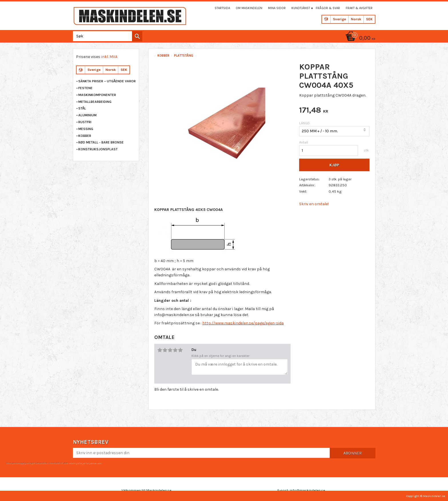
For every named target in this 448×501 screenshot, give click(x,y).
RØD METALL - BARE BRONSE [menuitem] (101, 142)
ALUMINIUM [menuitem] (87, 115)
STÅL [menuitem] (82, 108)
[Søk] (137, 36)
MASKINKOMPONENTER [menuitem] (97, 95)
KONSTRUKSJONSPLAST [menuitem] (98, 149)
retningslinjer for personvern (85, 463)
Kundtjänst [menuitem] (301, 8)
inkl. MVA (109, 57)
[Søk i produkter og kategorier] (106, 36)
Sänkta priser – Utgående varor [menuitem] (107, 81)
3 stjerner (170, 350)
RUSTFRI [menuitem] (85, 122)
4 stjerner (175, 350)
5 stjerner (180, 350)
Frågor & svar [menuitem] (328, 8)
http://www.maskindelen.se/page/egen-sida (243, 323)
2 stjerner (165, 350)
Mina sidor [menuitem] (277, 8)
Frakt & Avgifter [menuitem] (359, 8)
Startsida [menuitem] (222, 8)
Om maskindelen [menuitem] (249, 8)
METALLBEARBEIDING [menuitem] (95, 102)
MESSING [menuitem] (86, 129)
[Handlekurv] (359, 38)
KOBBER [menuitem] (85, 136)
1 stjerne (160, 350)
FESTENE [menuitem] (85, 88)
